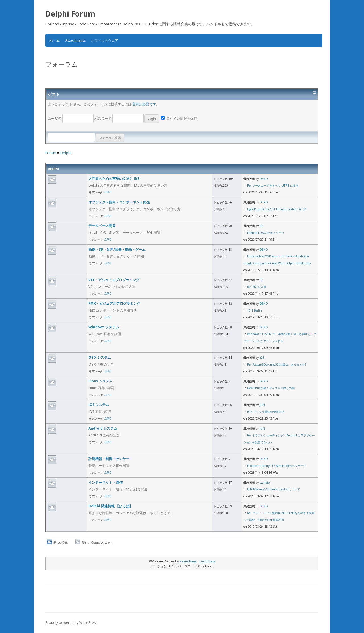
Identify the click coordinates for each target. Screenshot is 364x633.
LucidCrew (207, 561)
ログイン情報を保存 (179, 118)
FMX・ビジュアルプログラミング (114, 303)
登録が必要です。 (146, 104)
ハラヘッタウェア (105, 40)
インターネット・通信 (106, 482)
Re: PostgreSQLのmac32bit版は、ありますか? (277, 364)
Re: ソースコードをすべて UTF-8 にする (273, 185)
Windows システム (104, 327)
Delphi (66, 153)
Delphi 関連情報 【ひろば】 (110, 506)
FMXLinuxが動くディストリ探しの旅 (271, 388)
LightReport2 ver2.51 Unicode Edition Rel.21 (277, 209)
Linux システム (101, 381)
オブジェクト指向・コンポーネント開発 (119, 202)
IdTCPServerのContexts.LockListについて (274, 489)
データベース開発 (102, 226)
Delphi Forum (70, 14)
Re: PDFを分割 (257, 287)
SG (262, 226)
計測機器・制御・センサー (109, 459)
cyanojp (265, 483)
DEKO (108, 192)
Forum (51, 153)
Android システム (103, 428)
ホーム (55, 40)
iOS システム (99, 405)
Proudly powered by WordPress (71, 623)
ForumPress (188, 561)
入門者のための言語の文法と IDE (114, 179)
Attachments (76, 40)
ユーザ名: (71, 118)
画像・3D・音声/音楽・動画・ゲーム (117, 249)
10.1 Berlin (255, 310)
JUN (262, 405)
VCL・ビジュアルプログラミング (114, 280)
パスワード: (127, 118)
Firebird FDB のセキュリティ (266, 233)
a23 (262, 358)
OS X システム (100, 357)
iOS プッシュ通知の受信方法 (266, 412)
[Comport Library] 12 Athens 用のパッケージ (277, 466)
